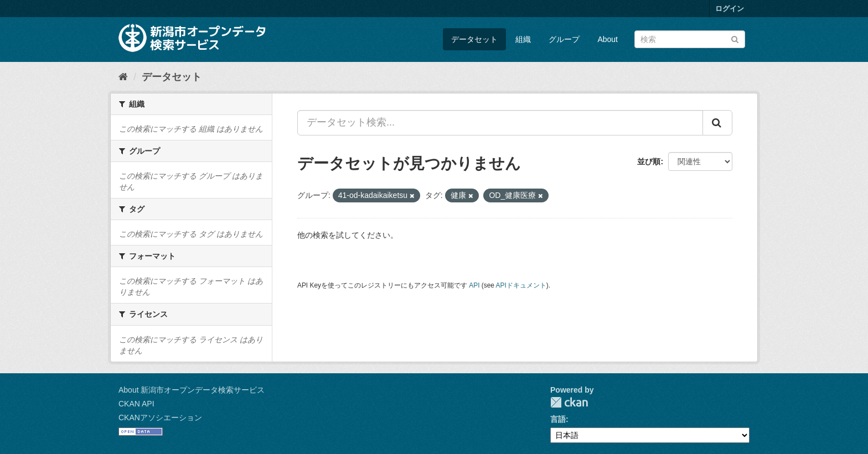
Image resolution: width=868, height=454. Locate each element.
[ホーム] (123, 77)
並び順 (649, 161)
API (474, 285)
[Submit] (735, 38)
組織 (523, 39)
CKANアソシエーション (160, 418)
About (608, 39)
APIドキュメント (521, 285)
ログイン (730, 9)
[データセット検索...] (500, 123)
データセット (474, 39)
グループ (564, 39)
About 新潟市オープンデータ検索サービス (192, 390)
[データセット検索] (690, 39)
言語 (558, 419)
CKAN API (136, 404)
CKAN (569, 402)
